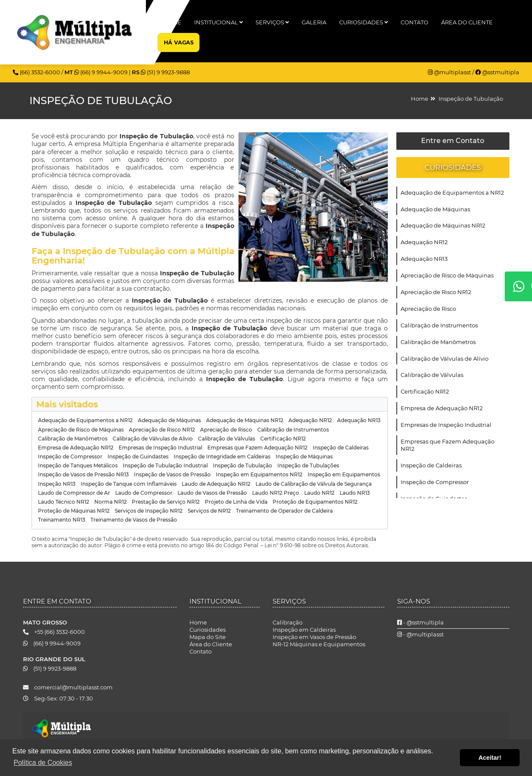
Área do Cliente (467, 22)
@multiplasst (450, 72)
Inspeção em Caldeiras (304, 630)
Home (172, 22)
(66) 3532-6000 (37, 72)
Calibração (288, 622)
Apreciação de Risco (428, 309)
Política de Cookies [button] (43, 763)
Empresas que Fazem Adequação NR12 (448, 445)
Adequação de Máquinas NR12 (443, 225)
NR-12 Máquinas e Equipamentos (319, 644)
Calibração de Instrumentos (439, 325)
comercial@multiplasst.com (68, 687)
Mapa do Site (208, 637)
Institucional (218, 22)
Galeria (314, 22)
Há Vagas (179, 42)
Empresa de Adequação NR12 (442, 408)
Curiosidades (363, 22)
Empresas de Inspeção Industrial (446, 425)
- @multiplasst (420, 634)
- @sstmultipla (420, 622)
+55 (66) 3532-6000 (54, 632)
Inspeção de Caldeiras (431, 465)
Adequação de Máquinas (435, 209)
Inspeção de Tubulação (471, 99)
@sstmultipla (497, 72)
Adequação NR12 (424, 242)
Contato (414, 22)
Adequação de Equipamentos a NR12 (452, 193)
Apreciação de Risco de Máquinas (447, 275)
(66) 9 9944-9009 (102, 72)
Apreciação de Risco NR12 (436, 292)
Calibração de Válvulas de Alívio (445, 359)
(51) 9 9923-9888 (165, 72)
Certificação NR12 (425, 391)
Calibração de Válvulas (432, 375)
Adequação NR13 (424, 259)
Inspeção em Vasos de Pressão (314, 637)
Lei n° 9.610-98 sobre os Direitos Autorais (316, 545)
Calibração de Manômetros (438, 342)
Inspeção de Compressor (435, 482)
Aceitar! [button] (490, 758)
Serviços (272, 22)
